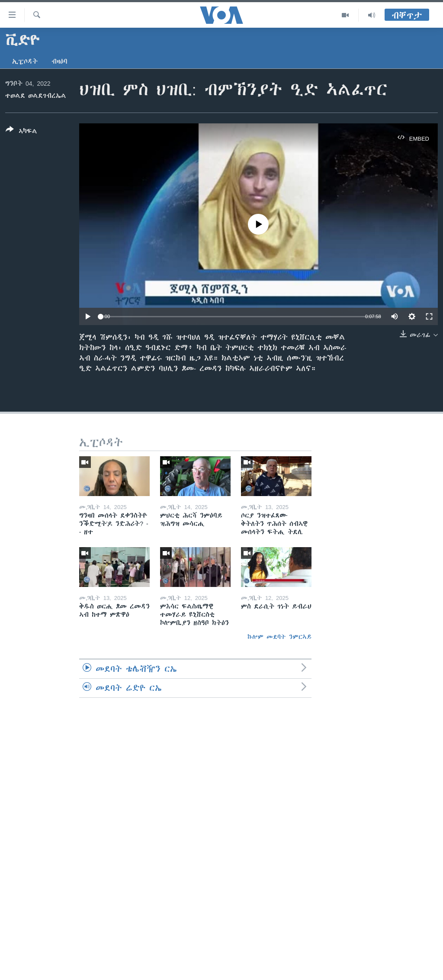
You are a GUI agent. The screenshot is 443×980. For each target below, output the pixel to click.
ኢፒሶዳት (25, 61)
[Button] (21, 132)
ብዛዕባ (59, 61)
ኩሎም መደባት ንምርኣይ (279, 637)
